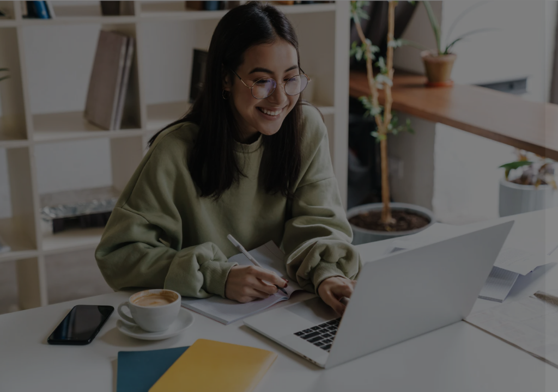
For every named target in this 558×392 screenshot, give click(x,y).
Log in (443, 301)
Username (365, 161)
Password (365, 216)
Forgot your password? (502, 270)
